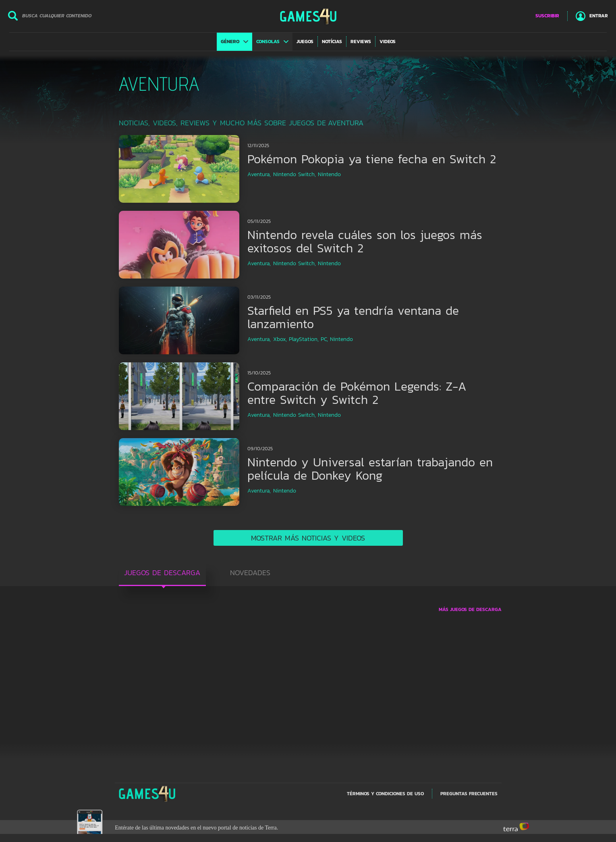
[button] (234, 42)
